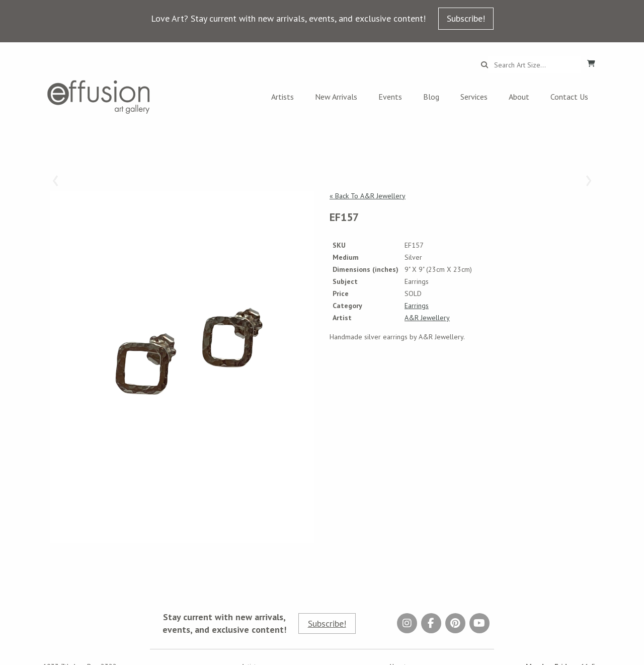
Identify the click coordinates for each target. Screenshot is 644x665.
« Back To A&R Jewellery (368, 196)
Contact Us (569, 97)
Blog (431, 97)
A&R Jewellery (427, 318)
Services (474, 97)
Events (390, 97)
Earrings (417, 306)
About (519, 97)
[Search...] (535, 65)
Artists (283, 97)
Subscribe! (466, 18)
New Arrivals (336, 97)
